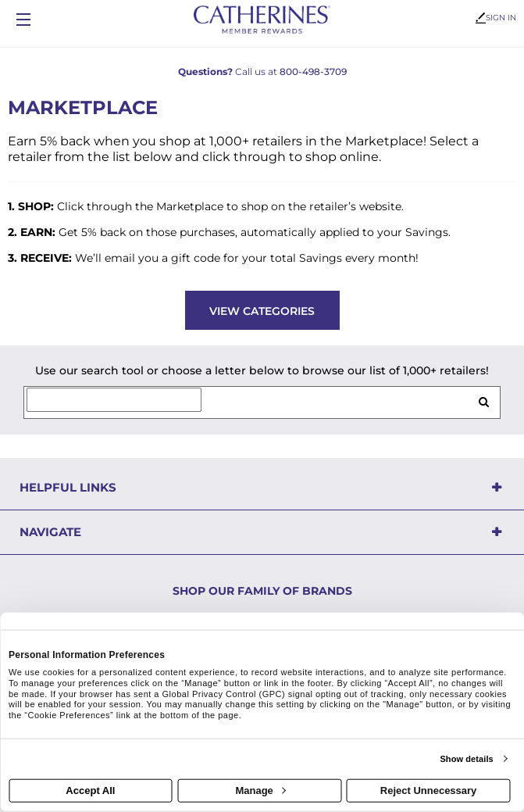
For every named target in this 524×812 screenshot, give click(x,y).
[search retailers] (483, 402)
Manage (260, 791)
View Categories (262, 311)
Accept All (90, 791)
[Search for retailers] (114, 400)
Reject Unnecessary (429, 791)
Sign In (496, 18)
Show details (466, 759)
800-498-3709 (313, 72)
